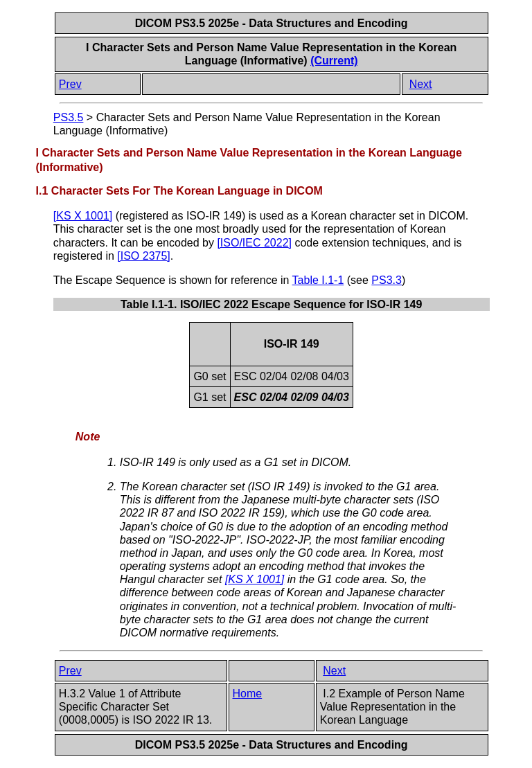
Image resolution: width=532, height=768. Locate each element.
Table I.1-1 (318, 280)
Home (248, 694)
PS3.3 (387, 280)
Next (421, 84)
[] (83, 216)
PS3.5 (69, 117)
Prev (70, 84)
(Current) (334, 61)
